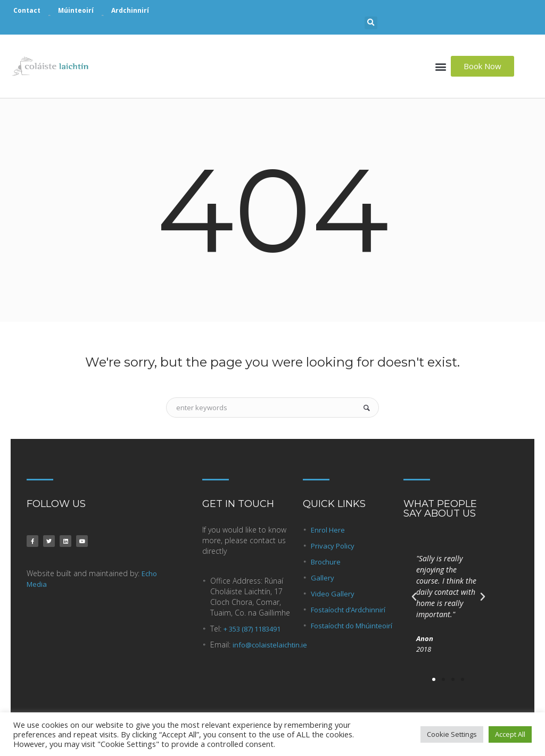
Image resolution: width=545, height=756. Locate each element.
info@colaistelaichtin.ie (270, 645)
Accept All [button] (510, 734)
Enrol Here (328, 530)
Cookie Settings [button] (452, 734)
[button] (371, 23)
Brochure (326, 562)
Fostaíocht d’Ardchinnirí (348, 610)
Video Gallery (333, 594)
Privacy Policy (333, 546)
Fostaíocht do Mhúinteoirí (352, 626)
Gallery (323, 578)
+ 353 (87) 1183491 (252, 629)
